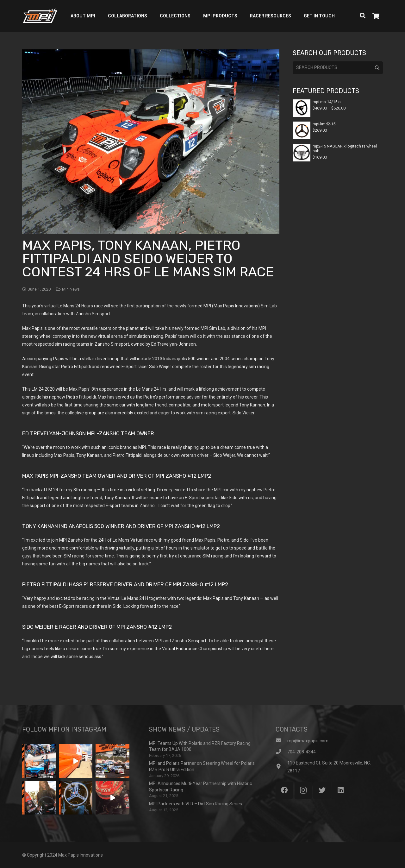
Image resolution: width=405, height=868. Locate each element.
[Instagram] (303, 790)
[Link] (40, 16)
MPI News (71, 289)
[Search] (363, 16)
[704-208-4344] (281, 752)
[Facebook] (284, 790)
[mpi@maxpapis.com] (281, 741)
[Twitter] (322, 790)
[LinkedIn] (341, 790)
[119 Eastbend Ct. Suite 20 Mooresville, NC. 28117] (281, 767)
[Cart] (376, 16)
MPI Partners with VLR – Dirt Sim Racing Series (196, 804)
